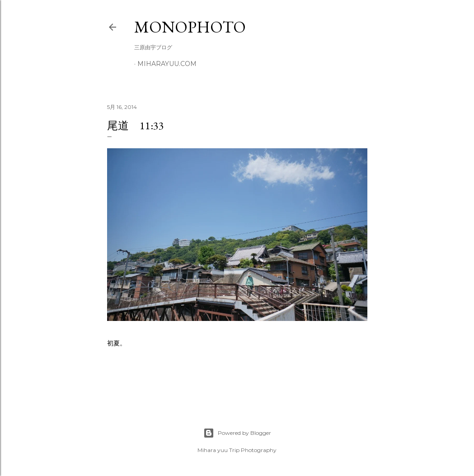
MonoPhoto (190, 27)
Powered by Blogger (237, 433)
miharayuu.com (167, 64)
